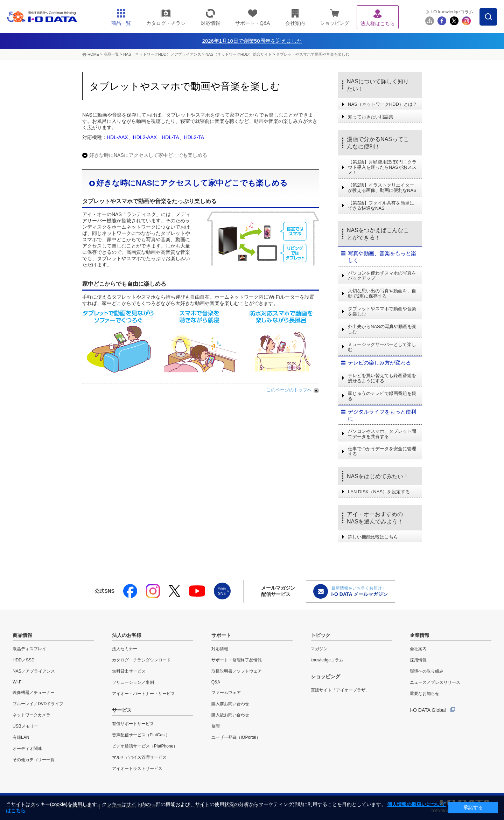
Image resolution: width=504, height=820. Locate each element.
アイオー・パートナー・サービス (143, 694)
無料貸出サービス (129, 671)
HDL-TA (170, 137)
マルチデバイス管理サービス (139, 757)
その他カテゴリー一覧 (34, 760)
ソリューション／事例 (133, 682)
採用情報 (418, 660)
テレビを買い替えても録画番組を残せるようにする (382, 378)
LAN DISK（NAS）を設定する (379, 492)
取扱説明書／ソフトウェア (237, 671)
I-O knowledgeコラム (452, 12)
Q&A (216, 682)
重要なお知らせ (425, 694)
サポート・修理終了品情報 (237, 660)
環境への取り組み (427, 671)
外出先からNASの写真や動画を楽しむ (382, 329)
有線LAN (21, 737)
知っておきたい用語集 (371, 117)
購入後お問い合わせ (230, 715)
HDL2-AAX (145, 137)
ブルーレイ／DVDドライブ (38, 704)
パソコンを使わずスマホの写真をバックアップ (382, 276)
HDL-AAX (117, 137)
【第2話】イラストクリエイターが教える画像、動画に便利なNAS (382, 188)
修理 (216, 726)
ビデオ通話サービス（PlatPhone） (145, 746)
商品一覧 (111, 54)
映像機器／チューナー (34, 693)
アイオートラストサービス (137, 769)
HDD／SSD (24, 660)
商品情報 (22, 635)
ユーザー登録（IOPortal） (236, 737)
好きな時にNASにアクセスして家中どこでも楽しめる (148, 155)
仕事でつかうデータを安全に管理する (382, 451)
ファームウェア (226, 693)
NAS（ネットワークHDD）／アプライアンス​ (162, 54)
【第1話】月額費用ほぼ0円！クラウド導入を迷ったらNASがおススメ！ (382, 167)
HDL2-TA (194, 137)
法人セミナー (125, 649)
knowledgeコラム (327, 660)
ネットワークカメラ (31, 715)
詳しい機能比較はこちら (373, 537)
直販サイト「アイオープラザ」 (340, 690)
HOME (93, 54)
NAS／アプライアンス (34, 671)
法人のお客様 (127, 635)
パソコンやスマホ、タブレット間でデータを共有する (382, 434)
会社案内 (418, 649)
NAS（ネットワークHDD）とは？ (383, 104)
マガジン (319, 649)
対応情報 (220, 649)
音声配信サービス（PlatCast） (141, 735)
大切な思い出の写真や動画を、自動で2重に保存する (382, 293)
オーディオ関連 (27, 749)
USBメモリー (25, 726)
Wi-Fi (17, 682)
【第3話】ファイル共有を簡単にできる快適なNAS (381, 206)
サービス (122, 710)
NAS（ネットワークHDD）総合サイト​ (239, 54)
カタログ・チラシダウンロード (141, 660)
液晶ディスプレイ (29, 649)
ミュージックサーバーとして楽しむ (382, 347)
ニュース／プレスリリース (435, 682)
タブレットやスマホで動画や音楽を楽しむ (313, 54)
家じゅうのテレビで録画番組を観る (382, 396)
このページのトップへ (289, 390)
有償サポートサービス (133, 724)
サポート (221, 635)
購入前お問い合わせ (230, 704)
